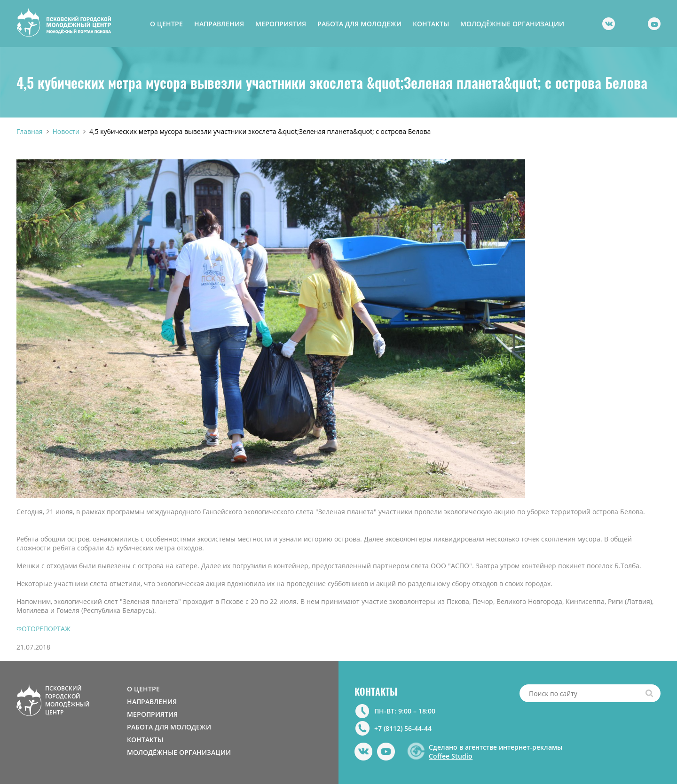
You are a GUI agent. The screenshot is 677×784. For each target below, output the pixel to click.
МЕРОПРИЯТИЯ (281, 24)
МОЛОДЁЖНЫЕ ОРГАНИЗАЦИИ (512, 24)
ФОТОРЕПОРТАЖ (43, 629)
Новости (66, 131)
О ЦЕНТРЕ (166, 24)
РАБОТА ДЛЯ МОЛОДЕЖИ (359, 24)
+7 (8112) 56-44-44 (403, 728)
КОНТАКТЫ (431, 24)
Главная (30, 131)
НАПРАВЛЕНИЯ (219, 24)
